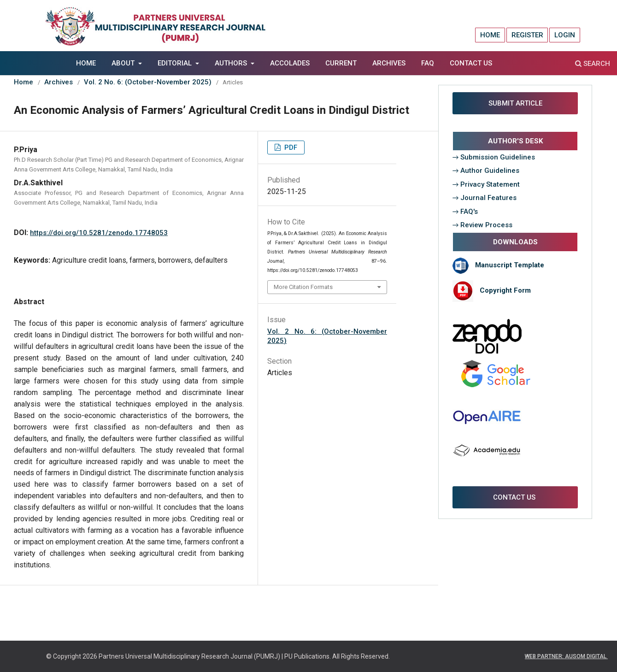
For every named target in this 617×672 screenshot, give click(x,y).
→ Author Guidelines (486, 171)
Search (593, 64)
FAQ (428, 63)
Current (341, 63)
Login (565, 35)
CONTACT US (515, 497)
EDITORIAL (176, 63)
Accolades (290, 63)
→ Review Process (483, 225)
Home (86, 63)
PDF (290, 147)
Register (527, 35)
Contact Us (471, 63)
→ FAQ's (465, 212)
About (124, 63)
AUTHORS (232, 63)
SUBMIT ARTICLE (515, 103)
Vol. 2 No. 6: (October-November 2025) (148, 82)
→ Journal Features (485, 198)
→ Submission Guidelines (494, 157)
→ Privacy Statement (486, 184)
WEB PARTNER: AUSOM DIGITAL (566, 656)
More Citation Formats (303, 287)
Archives (389, 63)
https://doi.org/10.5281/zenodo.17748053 (99, 233)
